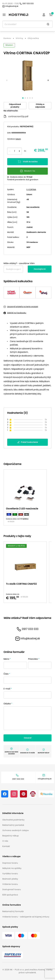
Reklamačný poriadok (13, 825)
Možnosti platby (10, 879)
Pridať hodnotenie (28, 442)
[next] (48, 80)
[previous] (7, 80)
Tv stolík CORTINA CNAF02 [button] (21, 584)
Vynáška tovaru (10, 874)
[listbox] (27, 497)
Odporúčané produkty (15, 106)
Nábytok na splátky (12, 868)
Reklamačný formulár (13, 911)
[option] (26, 497)
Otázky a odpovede (40, 106)
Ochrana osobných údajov (16, 830)
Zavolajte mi (40, 269)
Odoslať (28, 738)
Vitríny (20, 38)
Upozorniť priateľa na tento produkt (23, 307)
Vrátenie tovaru (10, 884)
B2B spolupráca (10, 895)
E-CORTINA (31, 190)
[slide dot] (23, 98)
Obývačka (33, 38)
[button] (16, 813)
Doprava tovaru (10, 863)
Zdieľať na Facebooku (17, 313)
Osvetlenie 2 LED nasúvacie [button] (22, 509)
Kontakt (6, 846)
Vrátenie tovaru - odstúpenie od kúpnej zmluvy (26, 917)
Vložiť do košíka (28, 162)
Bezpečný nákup (11, 836)
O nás (5, 841)
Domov (7, 38)
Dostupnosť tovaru (12, 889)
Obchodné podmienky (13, 820)
